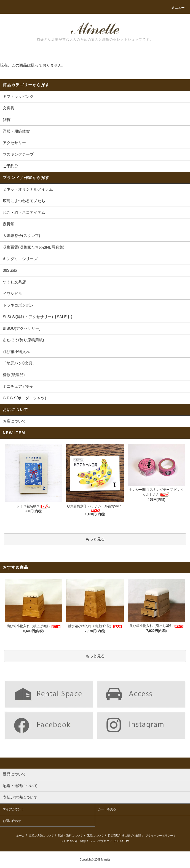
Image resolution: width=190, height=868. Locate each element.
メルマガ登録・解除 (73, 841)
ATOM (125, 841)
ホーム (20, 836)
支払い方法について (41, 836)
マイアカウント (13, 809)
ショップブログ (100, 841)
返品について (95, 836)
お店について (14, 421)
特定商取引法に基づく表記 (124, 836)
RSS (117, 841)
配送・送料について (70, 836)
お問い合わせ (12, 821)
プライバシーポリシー (159, 836)
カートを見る (107, 809)
